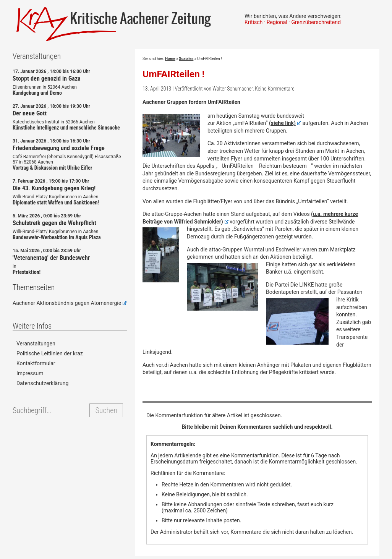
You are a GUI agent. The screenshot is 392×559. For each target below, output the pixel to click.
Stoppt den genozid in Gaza (47, 78)
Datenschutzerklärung (42, 383)
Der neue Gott (30, 113)
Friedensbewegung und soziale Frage (59, 148)
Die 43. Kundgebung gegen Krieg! (54, 188)
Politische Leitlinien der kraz (50, 353)
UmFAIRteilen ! (174, 74)
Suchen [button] (106, 410)
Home (170, 59)
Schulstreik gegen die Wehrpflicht (54, 223)
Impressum (30, 373)
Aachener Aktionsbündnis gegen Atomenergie (70, 303)
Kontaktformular (36, 363)
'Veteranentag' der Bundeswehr (51, 258)
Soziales (186, 59)
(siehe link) (285, 123)
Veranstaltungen (36, 344)
